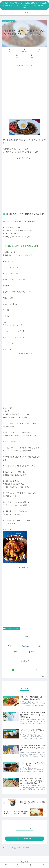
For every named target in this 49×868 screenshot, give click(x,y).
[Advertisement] (24, 91)
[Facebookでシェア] (24, 50)
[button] (32, 56)
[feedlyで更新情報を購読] (13, 670)
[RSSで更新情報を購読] (36, 670)
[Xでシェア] (9, 50)
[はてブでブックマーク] (40, 50)
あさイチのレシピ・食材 (11, 629)
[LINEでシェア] (17, 56)
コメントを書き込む (24, 838)
